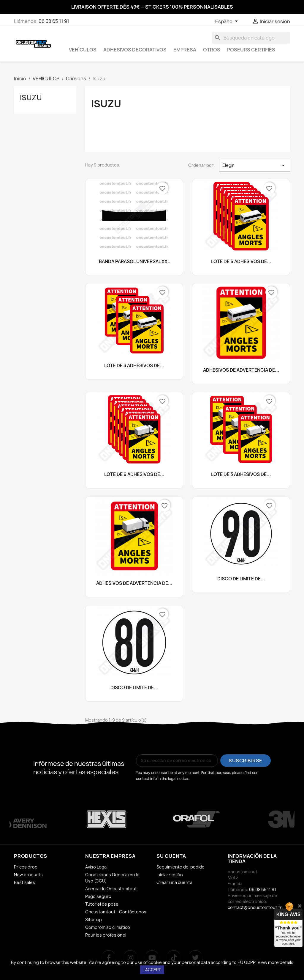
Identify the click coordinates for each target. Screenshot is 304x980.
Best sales (24, 882)
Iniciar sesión (170, 875)
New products (28, 875)
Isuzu (31, 98)
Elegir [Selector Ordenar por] (255, 165)
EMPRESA (185, 50)
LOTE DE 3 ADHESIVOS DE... (134, 366)
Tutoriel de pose (102, 904)
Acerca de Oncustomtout (111, 889)
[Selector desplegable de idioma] (228, 22)
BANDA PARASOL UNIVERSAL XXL (134, 262)
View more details (275, 962)
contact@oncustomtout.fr (255, 907)
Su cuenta (171, 856)
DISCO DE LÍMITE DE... (241, 579)
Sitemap (94, 919)
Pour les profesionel (106, 935)
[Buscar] (251, 38)
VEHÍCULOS (83, 50)
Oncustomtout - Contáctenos (116, 912)
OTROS (212, 50)
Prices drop (26, 867)
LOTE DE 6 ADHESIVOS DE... (241, 262)
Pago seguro (98, 896)
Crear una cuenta (174, 882)
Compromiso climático (108, 927)
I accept (152, 970)
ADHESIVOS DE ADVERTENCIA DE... (241, 370)
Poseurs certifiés (251, 50)
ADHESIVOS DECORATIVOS (135, 50)
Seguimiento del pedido (180, 867)
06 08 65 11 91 (54, 21)
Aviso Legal (96, 867)
